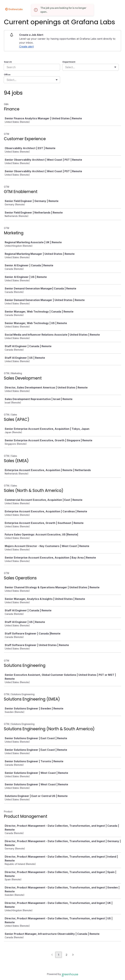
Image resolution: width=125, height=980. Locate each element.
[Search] (32, 67)
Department (69, 62)
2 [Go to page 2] (66, 955)
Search (8, 62)
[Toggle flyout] (115, 67)
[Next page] (73, 955)
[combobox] (66, 67)
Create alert (26, 47)
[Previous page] (52, 955)
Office (7, 74)
